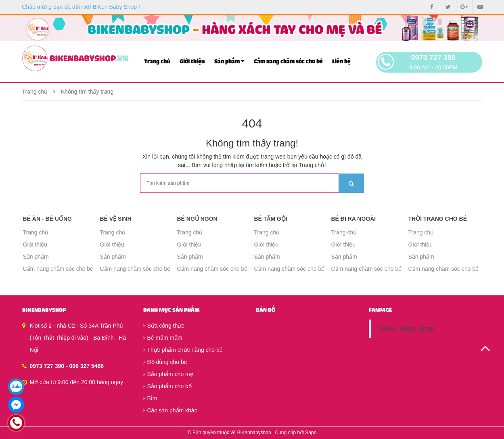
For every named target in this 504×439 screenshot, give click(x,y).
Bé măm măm (163, 338)
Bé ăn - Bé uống (47, 219)
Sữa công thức (164, 326)
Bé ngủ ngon (197, 219)
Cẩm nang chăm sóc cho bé (288, 62)
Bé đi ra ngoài (354, 219)
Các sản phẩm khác (170, 410)
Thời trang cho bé (438, 219)
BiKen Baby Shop (407, 328)
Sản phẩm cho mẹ (168, 374)
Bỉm (150, 398)
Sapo (311, 433)
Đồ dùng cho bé (165, 362)
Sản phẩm (229, 61)
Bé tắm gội (271, 219)
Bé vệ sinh (116, 219)
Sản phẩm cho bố (167, 386)
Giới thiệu (192, 62)
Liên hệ (341, 62)
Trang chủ (157, 62)
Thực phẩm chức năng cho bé (183, 350)
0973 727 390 (433, 58)
